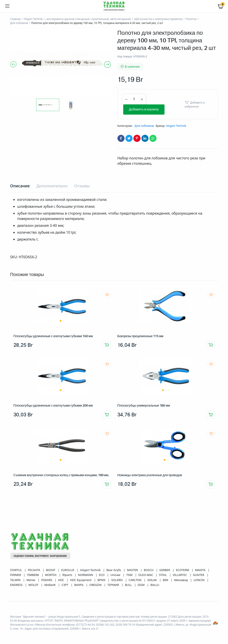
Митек (31, 580)
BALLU (155, 585)
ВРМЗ (102, 580)
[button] (199, 104)
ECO (102, 575)
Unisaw (116, 575)
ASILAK (153, 580)
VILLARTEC (180, 575)
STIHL (163, 575)
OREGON (96, 585)
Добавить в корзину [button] (107, 345)
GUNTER (199, 575)
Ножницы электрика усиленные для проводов (150, 475)
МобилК (50, 585)
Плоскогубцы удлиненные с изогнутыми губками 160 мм (53, 336)
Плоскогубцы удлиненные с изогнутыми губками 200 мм (53, 406)
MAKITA (200, 570)
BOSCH (149, 570)
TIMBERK (33, 575)
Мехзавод (181, 580)
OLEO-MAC (146, 575)
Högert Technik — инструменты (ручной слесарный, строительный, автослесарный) (77, 19)
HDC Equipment (81, 580)
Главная (15, 19)
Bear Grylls (114, 570)
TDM (130, 575)
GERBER (165, 570)
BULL (129, 585)
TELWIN (16, 580)
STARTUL (17, 570)
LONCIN (199, 580)
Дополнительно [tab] (52, 186)
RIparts (68, 575)
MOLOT (34, 585)
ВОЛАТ (51, 570)
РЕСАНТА (34, 570)
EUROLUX (68, 570)
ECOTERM (183, 570)
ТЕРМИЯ (114, 585)
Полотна (191, 19)
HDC (62, 580)
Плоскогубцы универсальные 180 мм (144, 406)
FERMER (16, 575)
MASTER (133, 570)
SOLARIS (117, 580)
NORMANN (86, 575)
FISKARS (47, 580)
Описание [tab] (20, 186)
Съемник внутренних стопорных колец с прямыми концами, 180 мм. (61, 475)
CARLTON (135, 580)
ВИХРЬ (79, 585)
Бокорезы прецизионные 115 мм (140, 336)
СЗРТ (65, 585)
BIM (166, 580)
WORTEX (51, 575)
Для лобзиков (19, 23)
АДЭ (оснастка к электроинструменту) (158, 19)
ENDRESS (17, 585)
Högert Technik (176, 126)
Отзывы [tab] (82, 186)
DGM (141, 585)
